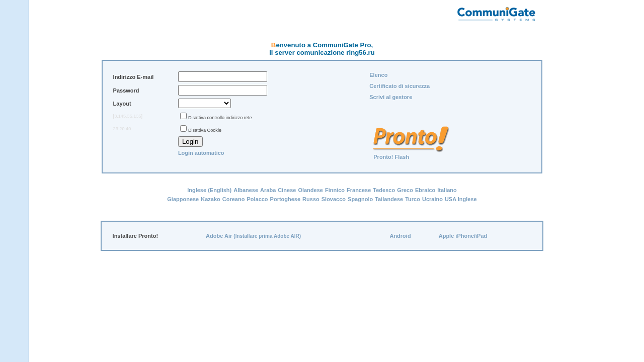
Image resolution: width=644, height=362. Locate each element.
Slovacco (334, 199)
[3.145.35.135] (128, 116)
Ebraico (425, 190)
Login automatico (201, 153)
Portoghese (286, 199)
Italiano (447, 190)
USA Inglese (461, 199)
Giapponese (183, 199)
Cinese (287, 190)
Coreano (234, 199)
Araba (268, 190)
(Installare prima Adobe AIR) (267, 236)
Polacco (257, 199)
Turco (413, 199)
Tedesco (384, 190)
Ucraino (432, 199)
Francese (359, 190)
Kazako (211, 199)
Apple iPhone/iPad (463, 236)
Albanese (246, 190)
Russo (311, 199)
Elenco (378, 75)
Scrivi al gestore (391, 97)
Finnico (335, 190)
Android (400, 236)
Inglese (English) (209, 190)
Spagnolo (360, 199)
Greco (405, 190)
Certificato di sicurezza (399, 86)
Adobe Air (219, 236)
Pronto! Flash (391, 157)
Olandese (310, 190)
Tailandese (389, 199)
